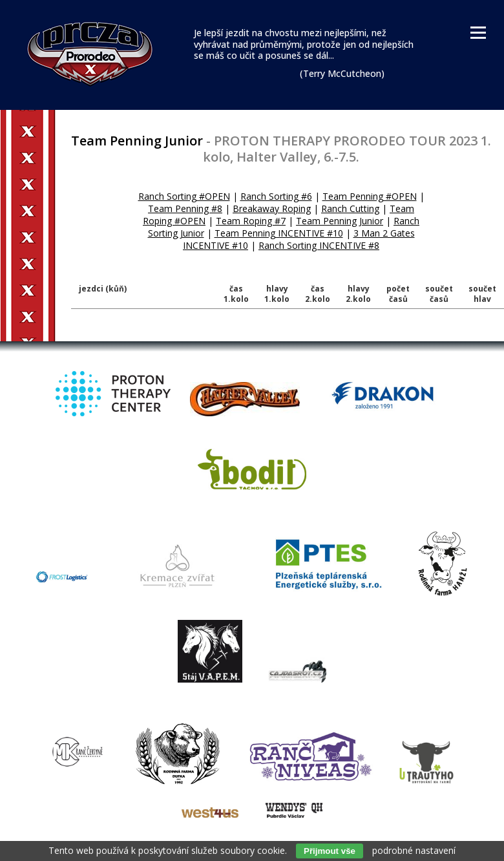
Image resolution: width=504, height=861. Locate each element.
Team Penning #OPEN (370, 196)
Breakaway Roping (272, 208)
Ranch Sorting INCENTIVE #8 (319, 245)
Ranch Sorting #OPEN (184, 196)
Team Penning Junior (340, 221)
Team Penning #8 (185, 208)
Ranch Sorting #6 (276, 196)
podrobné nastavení (414, 850)
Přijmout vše (330, 851)
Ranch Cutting (350, 208)
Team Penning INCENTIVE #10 (279, 233)
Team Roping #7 (251, 221)
